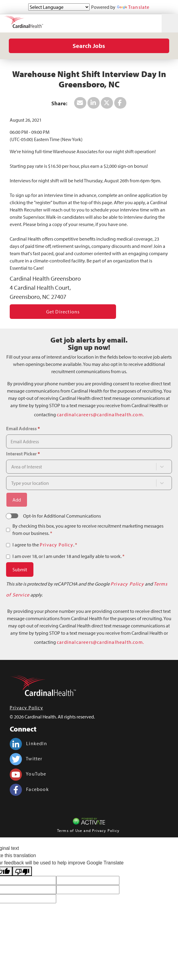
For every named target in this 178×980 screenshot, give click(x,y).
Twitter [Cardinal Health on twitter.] (26, 759)
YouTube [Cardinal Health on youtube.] (28, 774)
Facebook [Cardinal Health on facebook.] (29, 789)
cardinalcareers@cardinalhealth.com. (100, 414)
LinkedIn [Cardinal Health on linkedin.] (28, 743)
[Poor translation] (22, 871)
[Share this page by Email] (80, 103)
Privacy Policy (56, 545)
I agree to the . (45, 545)
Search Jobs (89, 46)
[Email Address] (89, 441)
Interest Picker (23, 454)
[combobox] (81, 467)
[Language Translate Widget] (59, 7)
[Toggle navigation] (170, 23)
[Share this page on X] (107, 103)
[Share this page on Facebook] (120, 103)
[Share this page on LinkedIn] (94, 103)
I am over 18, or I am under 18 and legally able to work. (68, 556)
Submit (20, 569)
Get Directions (63, 312)
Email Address (23, 428)
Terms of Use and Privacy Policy (88, 830)
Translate (133, 7)
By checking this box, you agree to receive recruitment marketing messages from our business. (88, 529)
